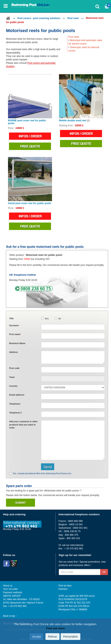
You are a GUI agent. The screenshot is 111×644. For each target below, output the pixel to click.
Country (13, 386)
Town (12, 377)
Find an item (65, 586)
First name (15, 334)
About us (8, 586)
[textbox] (73, 370)
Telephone (15, 404)
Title (11, 318)
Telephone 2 (15, 413)
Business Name (17, 343)
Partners (63, 589)
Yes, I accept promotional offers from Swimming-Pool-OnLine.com (42, 473)
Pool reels (73, 18)
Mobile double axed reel (74, 121)
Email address (17, 395)
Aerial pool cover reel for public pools (29, 203)
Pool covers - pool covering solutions (39, 18)
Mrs (47, 319)
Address (13, 352)
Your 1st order (10, 589)
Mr (60, 319)
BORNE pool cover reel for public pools (27, 122)
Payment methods (13, 592)
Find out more (55, 628)
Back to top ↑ (10, 616)
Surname (14, 325)
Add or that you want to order (23, 425)
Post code (14, 368)
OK (104, 572)
